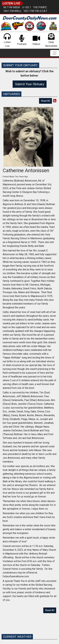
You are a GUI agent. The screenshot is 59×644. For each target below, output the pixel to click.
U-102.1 (27, 7)
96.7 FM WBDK (12, 7)
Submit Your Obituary (30, 84)
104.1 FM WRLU (12, 11)
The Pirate (40, 7)
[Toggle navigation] (55, 53)
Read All (45, 101)
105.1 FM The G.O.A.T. (35, 11)
